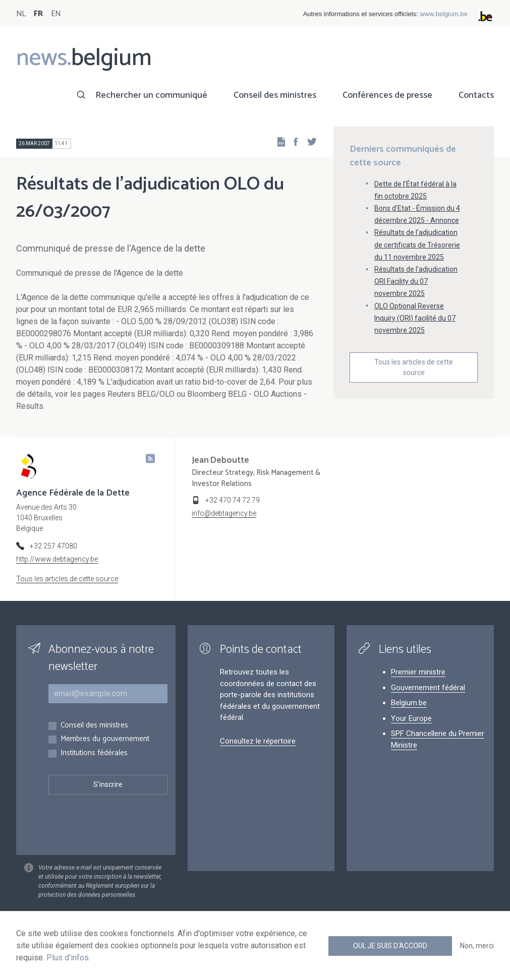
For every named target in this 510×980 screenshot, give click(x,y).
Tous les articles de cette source (414, 367)
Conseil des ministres (275, 95)
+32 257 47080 (53, 546)
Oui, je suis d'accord (390, 946)
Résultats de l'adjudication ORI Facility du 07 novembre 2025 (416, 281)
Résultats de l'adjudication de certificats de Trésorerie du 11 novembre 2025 (417, 244)
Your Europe (411, 718)
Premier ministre (418, 672)
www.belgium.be (444, 14)
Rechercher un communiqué (151, 95)
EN (56, 14)
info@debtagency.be (224, 513)
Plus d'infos (68, 958)
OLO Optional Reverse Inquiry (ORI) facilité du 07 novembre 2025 (415, 318)
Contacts (476, 95)
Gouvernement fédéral (428, 688)
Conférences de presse (387, 95)
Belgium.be (409, 703)
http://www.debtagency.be (57, 559)
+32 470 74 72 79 (233, 500)
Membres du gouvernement (105, 739)
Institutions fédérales (94, 753)
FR (38, 14)
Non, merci (477, 946)
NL (21, 14)
